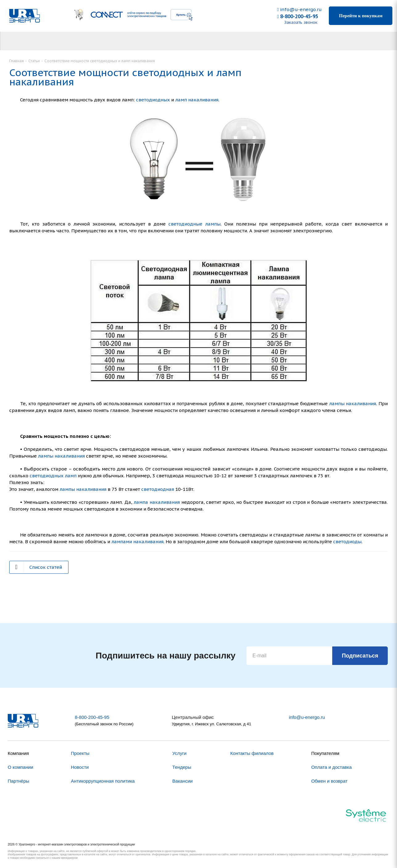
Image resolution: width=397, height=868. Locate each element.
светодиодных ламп (53, 476)
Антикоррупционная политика (103, 781)
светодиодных (153, 100)
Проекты (80, 753)
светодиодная (158, 489)
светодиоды (347, 542)
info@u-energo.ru (299, 9)
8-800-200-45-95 (298, 16)
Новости (80, 767)
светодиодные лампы (194, 224)
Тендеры (182, 767)
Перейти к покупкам (361, 16)
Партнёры (19, 781)
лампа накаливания (157, 502)
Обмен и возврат (329, 781)
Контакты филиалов (252, 753)
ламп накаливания (197, 100)
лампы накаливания (353, 403)
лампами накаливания (137, 542)
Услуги (180, 753)
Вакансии (183, 781)
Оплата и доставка (331, 767)
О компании (21, 767)
